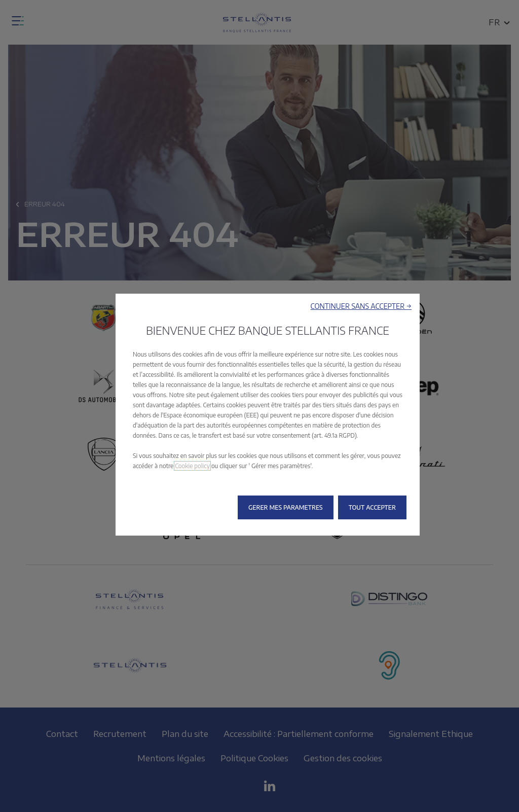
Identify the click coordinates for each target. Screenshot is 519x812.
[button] (361, 306)
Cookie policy (192, 466)
